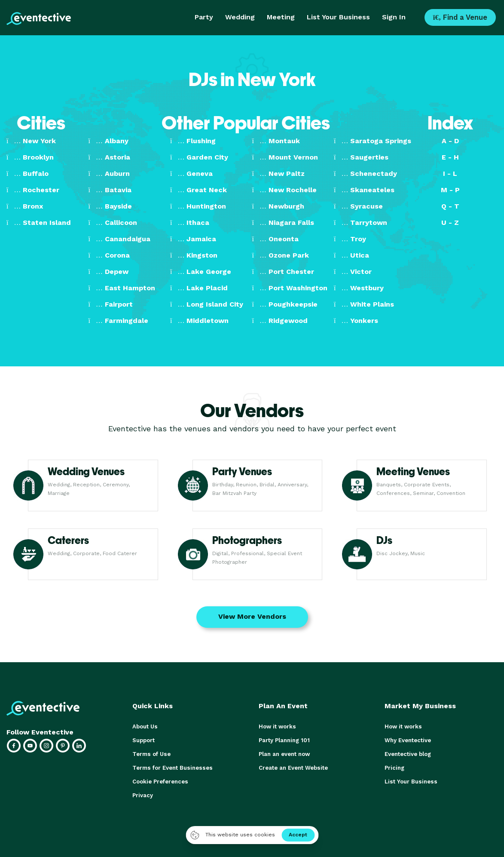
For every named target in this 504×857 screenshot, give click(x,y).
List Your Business (338, 17)
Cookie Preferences (160, 782)
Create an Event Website (293, 768)
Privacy (143, 795)
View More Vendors (252, 616)
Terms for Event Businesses (171, 768)
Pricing (394, 768)
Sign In (394, 17)
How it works (277, 726)
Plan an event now (284, 754)
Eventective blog (408, 754)
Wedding (240, 17)
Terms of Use (151, 754)
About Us (145, 726)
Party (204, 17)
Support (144, 740)
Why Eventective (408, 740)
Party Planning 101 (284, 740)
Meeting (281, 17)
